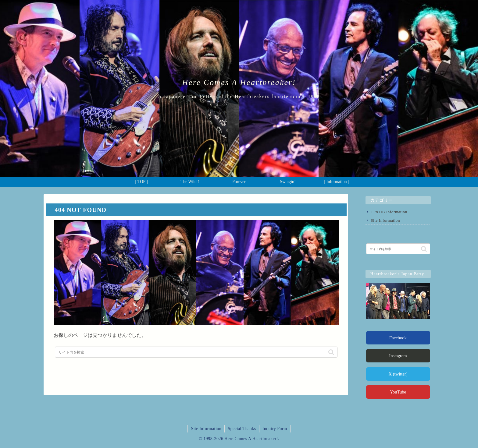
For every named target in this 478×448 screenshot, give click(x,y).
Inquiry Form (275, 429)
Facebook (398, 338)
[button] (331, 352)
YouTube (398, 392)
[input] (196, 352)
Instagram (398, 356)
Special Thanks (242, 429)
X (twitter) (398, 374)
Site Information (385, 220)
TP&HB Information (389, 212)
